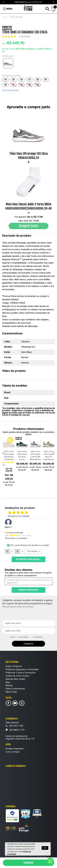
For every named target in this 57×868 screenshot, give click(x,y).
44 (37, 85)
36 (21, 80)
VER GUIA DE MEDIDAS (10, 90)
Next (53, 2)
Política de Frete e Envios (17, 676)
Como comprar (13, 752)
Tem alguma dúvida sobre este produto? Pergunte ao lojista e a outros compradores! (28, 574)
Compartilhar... (34, 551)
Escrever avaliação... (29, 559)
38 (37, 80)
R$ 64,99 (20, 49)
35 (13, 80)
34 (5, 80)
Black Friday (11, 692)
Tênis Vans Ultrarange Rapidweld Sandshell (9, 455)
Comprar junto (28, 226)
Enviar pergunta (28, 590)
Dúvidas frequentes (15, 749)
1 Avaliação (25, 36)
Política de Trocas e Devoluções (21, 673)
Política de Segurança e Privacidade (22, 669)
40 (5, 85)
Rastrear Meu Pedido (15, 679)
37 (29, 80)
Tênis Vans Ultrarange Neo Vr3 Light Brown (48, 455)
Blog (8, 682)
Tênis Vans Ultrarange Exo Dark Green (22, 455)
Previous (4, 2)
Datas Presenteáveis (15, 689)
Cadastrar (28, 644)
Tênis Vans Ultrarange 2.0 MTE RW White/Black (35, 455)
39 (45, 80)
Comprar (29, 863)
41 (13, 85)
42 (21, 85)
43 (29, 85)
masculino (24, 637)
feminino (38, 637)
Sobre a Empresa (14, 666)
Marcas (9, 685)
